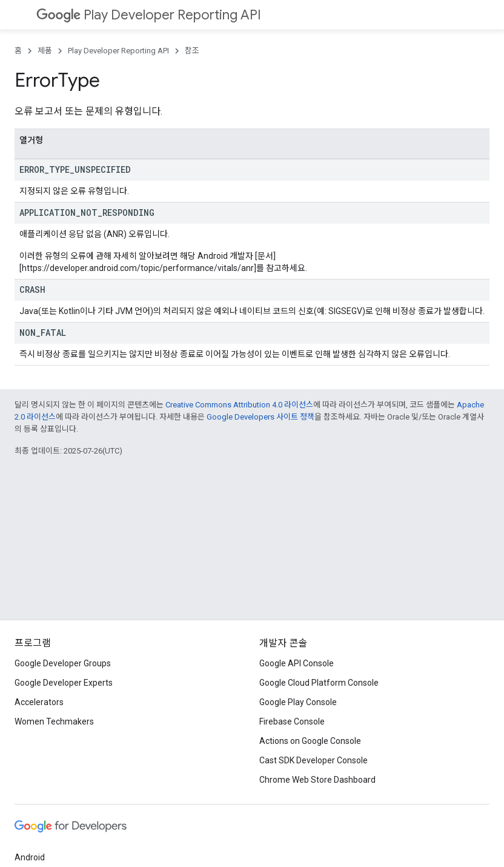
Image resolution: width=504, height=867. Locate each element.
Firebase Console (292, 721)
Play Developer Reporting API (149, 15)
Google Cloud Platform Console (319, 683)
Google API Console (297, 663)
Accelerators (39, 702)
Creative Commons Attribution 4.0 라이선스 (239, 405)
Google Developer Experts (64, 683)
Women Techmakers (54, 721)
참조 (192, 51)
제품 (45, 51)
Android (30, 857)
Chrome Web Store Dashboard (317, 780)
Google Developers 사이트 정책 (260, 417)
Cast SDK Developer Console (313, 760)
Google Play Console (298, 702)
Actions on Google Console (310, 741)
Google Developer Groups (63, 663)
